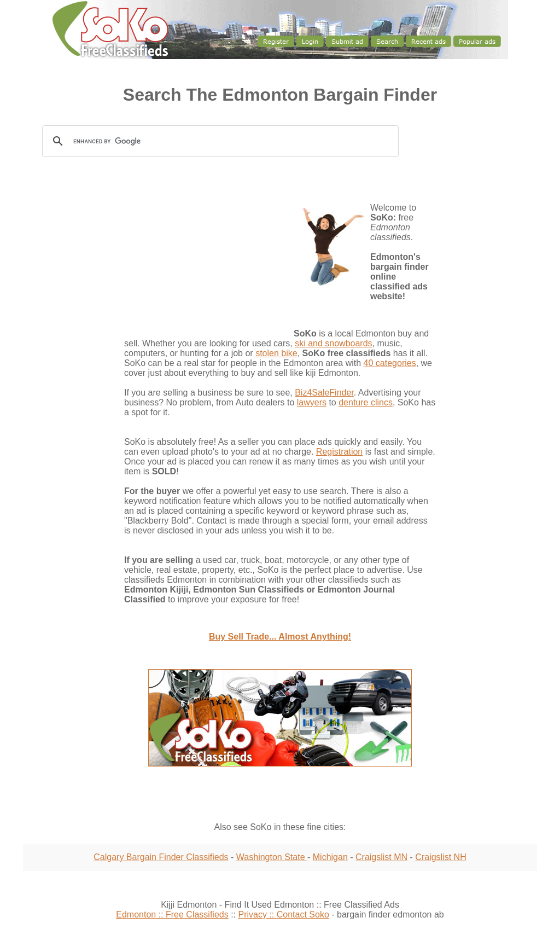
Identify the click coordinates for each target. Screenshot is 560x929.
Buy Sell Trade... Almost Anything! (280, 637)
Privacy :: (257, 915)
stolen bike (276, 353)
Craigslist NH (441, 857)
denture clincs (366, 402)
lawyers (312, 402)
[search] (222, 141)
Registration (339, 452)
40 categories (390, 363)
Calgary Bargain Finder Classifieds (161, 857)
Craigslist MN (381, 857)
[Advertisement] (72, 358)
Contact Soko (303, 915)
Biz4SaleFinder (324, 393)
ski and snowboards (333, 343)
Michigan (330, 857)
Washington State (272, 857)
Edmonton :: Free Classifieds (172, 915)
